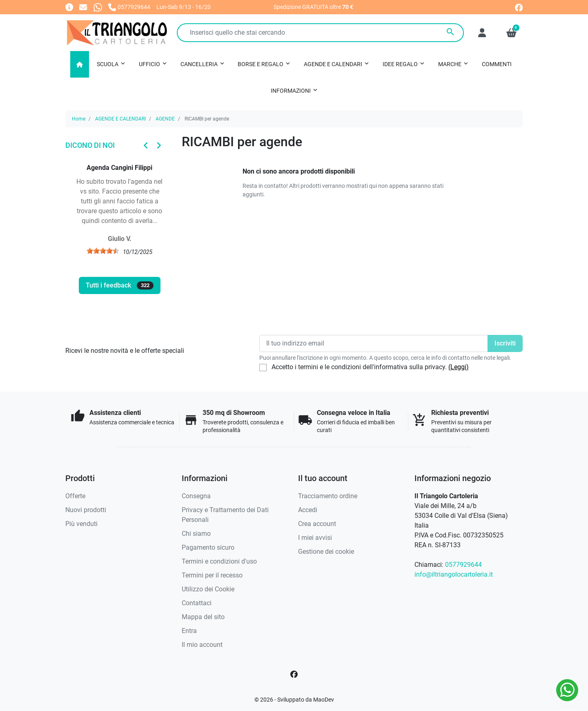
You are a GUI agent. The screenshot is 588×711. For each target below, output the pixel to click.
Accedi (308, 510)
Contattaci (197, 603)
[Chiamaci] (129, 7)
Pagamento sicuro (208, 547)
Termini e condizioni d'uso (219, 561)
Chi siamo (196, 534)
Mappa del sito (203, 617)
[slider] (103, 251)
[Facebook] (294, 674)
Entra (189, 631)
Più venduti (81, 524)
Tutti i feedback (120, 285)
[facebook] (519, 7)
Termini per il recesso (212, 575)
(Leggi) (459, 367)
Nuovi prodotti (86, 510)
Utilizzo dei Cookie (208, 589)
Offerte (75, 496)
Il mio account (202, 645)
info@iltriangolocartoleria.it (454, 574)
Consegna (196, 496)
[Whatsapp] (98, 7)
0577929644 (463, 565)
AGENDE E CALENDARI (120, 119)
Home (79, 119)
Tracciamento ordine (328, 496)
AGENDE (165, 119)
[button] (511, 33)
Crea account (317, 524)
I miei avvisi (315, 538)
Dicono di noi (90, 145)
